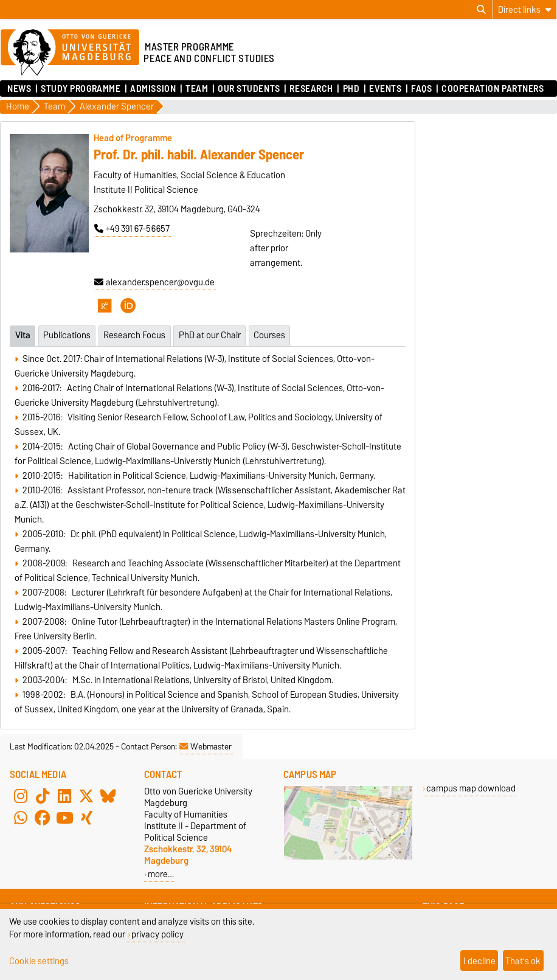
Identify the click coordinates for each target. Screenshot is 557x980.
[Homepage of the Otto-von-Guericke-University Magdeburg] (70, 53)
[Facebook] (43, 818)
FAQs (421, 89)
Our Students (249, 89)
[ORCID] (128, 305)
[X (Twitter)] (86, 796)
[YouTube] (64, 818)
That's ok (523, 961)
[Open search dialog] (481, 10)
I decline (479, 961)
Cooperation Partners (493, 89)
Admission (153, 89)
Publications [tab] (67, 335)
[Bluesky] (108, 796)
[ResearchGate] (105, 305)
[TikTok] (43, 796)
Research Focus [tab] (134, 335)
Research (311, 89)
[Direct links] (525, 9)
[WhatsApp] (21, 818)
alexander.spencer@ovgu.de (154, 282)
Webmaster (206, 746)
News (19, 89)
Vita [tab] (23, 335)
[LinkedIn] (64, 796)
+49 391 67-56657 (132, 229)
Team (197, 89)
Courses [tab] (269, 335)
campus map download (471, 788)
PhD (351, 89)
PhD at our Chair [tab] (210, 335)
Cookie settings (39, 961)
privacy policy (157, 934)
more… (161, 874)
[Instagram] (21, 796)
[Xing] (86, 818)
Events (385, 89)
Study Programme (81, 89)
